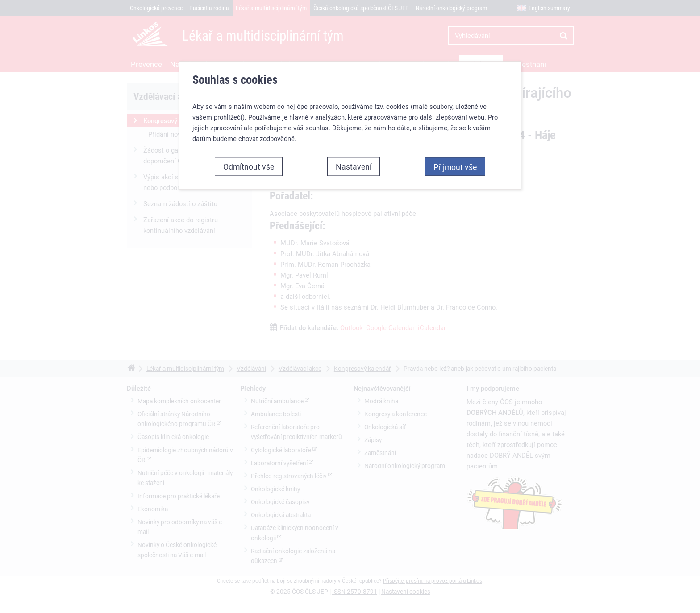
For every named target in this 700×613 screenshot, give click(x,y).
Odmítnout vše (249, 166)
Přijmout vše (455, 167)
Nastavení (354, 166)
